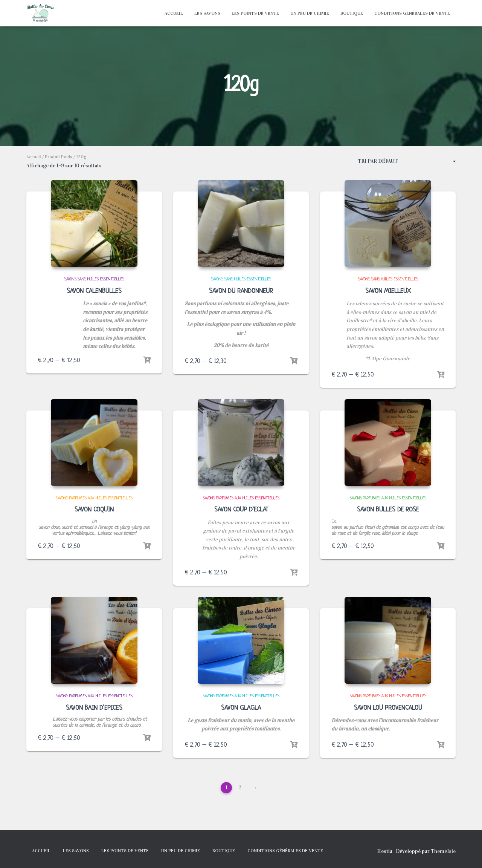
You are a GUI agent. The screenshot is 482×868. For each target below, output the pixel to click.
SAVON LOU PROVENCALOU (388, 708)
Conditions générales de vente (412, 13)
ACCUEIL (174, 13)
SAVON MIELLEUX (388, 291)
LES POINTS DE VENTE (255, 13)
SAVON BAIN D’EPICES (94, 708)
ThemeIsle (443, 851)
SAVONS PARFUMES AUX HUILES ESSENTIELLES (94, 498)
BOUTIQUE (352, 13)
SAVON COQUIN (94, 510)
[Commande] (407, 163)
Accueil (34, 157)
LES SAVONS (207, 13)
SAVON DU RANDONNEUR (241, 291)
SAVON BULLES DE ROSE (388, 510)
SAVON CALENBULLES (94, 291)
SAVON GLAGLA (241, 708)
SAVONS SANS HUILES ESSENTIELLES (94, 279)
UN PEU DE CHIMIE (310, 13)
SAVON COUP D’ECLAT (241, 510)
